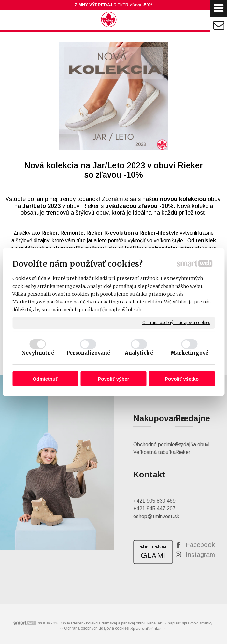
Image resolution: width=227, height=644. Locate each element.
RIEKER (113, 5)
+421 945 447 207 (154, 509)
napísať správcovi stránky (190, 623)
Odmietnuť (45, 379)
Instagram (200, 555)
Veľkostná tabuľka (154, 452)
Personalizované (88, 353)
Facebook (200, 545)
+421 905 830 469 (154, 501)
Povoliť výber (113, 379)
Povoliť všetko (182, 379)
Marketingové (189, 353)
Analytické (139, 353)
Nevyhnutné (38, 353)
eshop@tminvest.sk (156, 516)
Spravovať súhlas (146, 629)
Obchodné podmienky (158, 444)
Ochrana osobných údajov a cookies (176, 322)
